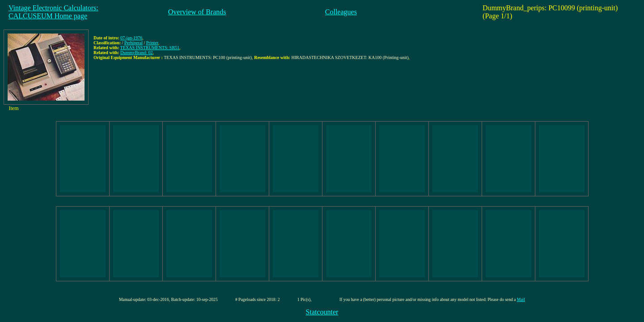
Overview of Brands (197, 12)
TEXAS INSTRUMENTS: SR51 (150, 48)
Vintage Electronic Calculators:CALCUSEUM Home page (53, 12)
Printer (152, 43)
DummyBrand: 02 (137, 53)
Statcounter (322, 312)
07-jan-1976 (131, 38)
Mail (521, 299)
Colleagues (341, 12)
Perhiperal (133, 43)
